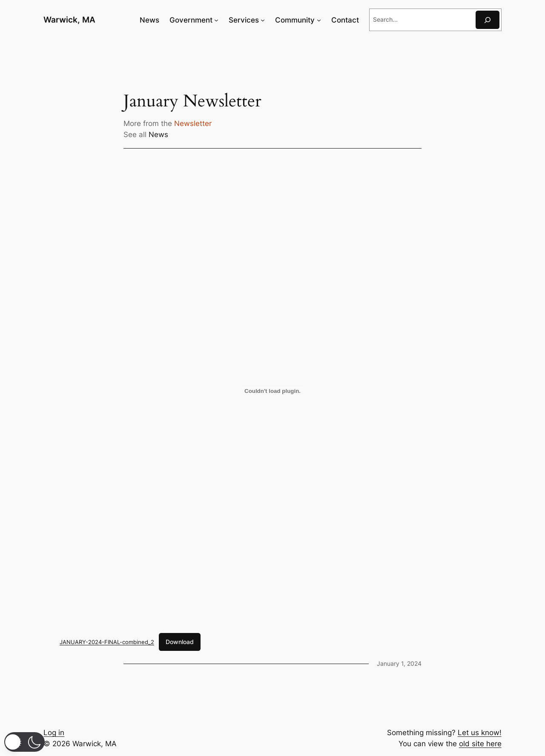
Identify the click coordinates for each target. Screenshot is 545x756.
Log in (54, 733)
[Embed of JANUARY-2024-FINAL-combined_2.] (272, 391)
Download (180, 642)
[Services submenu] (263, 20)
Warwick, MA (69, 20)
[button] (24, 742)
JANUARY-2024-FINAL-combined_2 (107, 642)
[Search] (488, 20)
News (158, 135)
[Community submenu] (319, 20)
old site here (480, 744)
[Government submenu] (216, 20)
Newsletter (193, 123)
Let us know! (480, 733)
